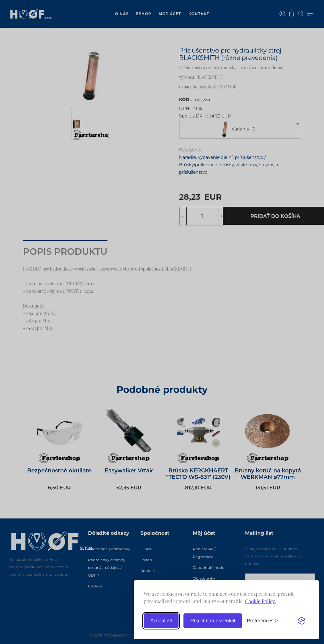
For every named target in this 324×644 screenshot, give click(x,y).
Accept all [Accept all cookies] (161, 621)
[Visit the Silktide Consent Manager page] (302, 621)
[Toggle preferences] (262, 621)
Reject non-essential (213, 621)
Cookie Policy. (260, 601)
